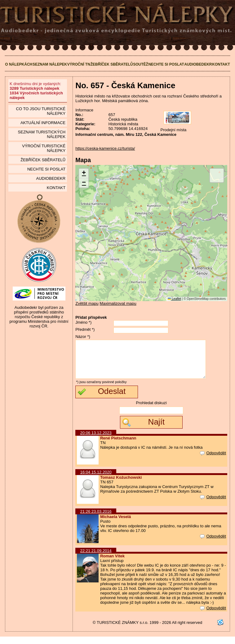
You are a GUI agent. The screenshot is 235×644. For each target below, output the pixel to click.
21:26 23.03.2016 (96, 519)
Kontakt (221, 64)
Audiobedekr (198, 64)
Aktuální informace (43, 123)
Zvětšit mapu (87, 303)
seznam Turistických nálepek (42, 134)
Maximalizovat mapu (118, 303)
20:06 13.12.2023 (96, 440)
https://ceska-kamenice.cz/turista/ (105, 148)
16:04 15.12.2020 (96, 480)
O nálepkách (19, 64)
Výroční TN (79, 64)
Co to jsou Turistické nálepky (41, 111)
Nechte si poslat (166, 64)
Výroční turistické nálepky (44, 148)
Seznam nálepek (50, 64)
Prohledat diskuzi (151, 410)
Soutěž (141, 64)
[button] (84, 173)
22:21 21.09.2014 (96, 558)
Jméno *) (83, 322)
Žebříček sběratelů (112, 64)
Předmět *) (85, 329)
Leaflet (174, 299)
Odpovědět (213, 460)
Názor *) (83, 337)
